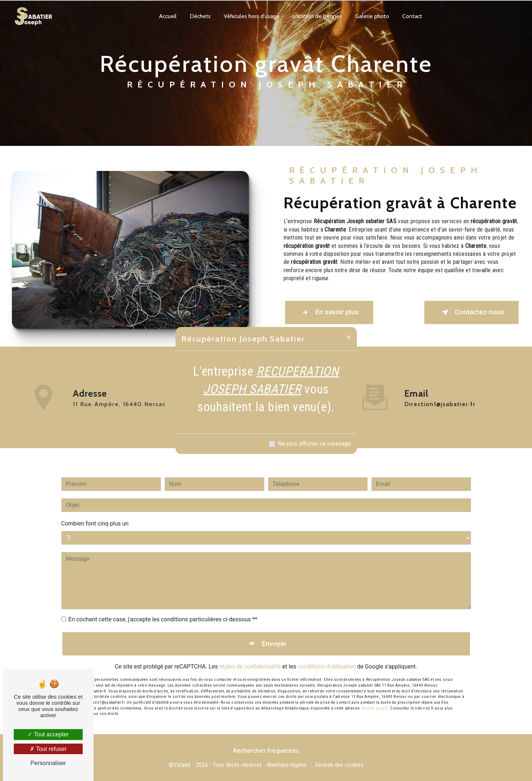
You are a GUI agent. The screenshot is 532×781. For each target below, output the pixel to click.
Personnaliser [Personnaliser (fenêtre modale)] (48, 763)
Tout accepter (48, 734)
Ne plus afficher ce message (314, 444)
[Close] (349, 337)
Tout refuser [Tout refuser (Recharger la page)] (48, 749)
